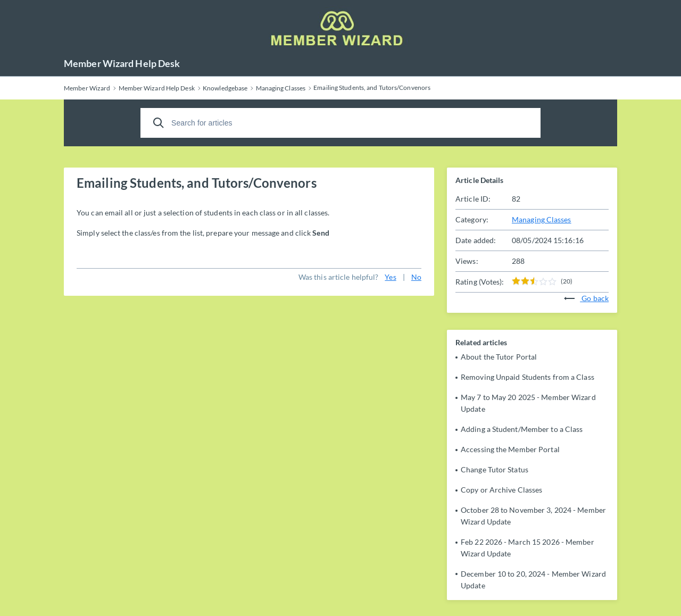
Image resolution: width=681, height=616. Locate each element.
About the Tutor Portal (499, 357)
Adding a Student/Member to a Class (522, 429)
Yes (390, 277)
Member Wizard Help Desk (122, 63)
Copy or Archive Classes (501, 490)
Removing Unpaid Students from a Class (528, 377)
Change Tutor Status (495, 469)
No (416, 277)
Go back (586, 298)
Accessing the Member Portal (510, 449)
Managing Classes (542, 219)
